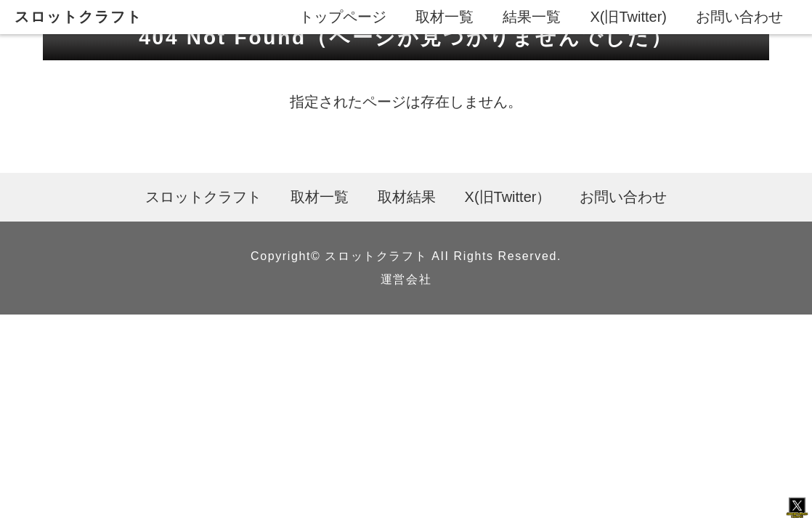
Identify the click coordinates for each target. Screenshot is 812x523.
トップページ (343, 17)
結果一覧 (532, 17)
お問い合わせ (739, 17)
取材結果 (407, 197)
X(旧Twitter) (628, 17)
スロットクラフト (78, 17)
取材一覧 (444, 17)
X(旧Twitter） (508, 197)
